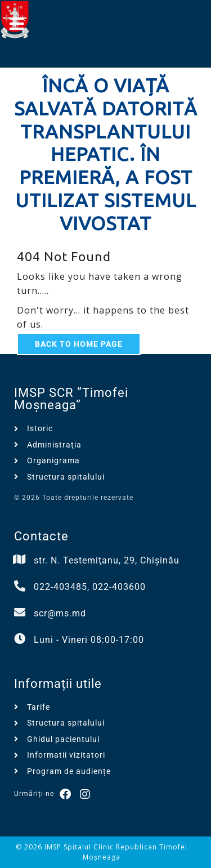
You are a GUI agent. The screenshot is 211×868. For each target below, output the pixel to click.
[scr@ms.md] (20, 612)
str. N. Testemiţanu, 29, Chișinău (107, 560)
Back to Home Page (79, 344)
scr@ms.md (60, 613)
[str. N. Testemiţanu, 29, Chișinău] (20, 560)
